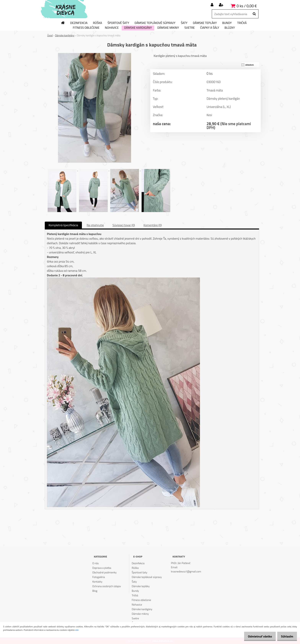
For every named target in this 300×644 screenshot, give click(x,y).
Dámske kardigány (138, 28)
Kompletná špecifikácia (63, 225)
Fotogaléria (99, 577)
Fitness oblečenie (86, 28)
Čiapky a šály (210, 28)
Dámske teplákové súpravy (155, 23)
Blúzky (230, 28)
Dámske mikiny (168, 28)
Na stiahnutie (95, 225)
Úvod (50, 35)
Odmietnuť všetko (257, 636)
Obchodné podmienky (104, 572)
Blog (95, 591)
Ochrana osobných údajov (107, 586)
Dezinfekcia (79, 23)
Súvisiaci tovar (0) (124, 225)
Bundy (227, 23)
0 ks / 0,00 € (247, 6)
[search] (254, 14)
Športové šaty (118, 23)
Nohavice (112, 28)
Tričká (242, 23)
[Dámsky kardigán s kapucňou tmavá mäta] (95, 55)
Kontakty (97, 582)
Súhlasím (286, 636)
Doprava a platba (102, 568)
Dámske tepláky (205, 23)
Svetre (190, 28)
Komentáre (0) (153, 225)
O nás (95, 563)
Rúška (97, 23)
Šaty (184, 23)
